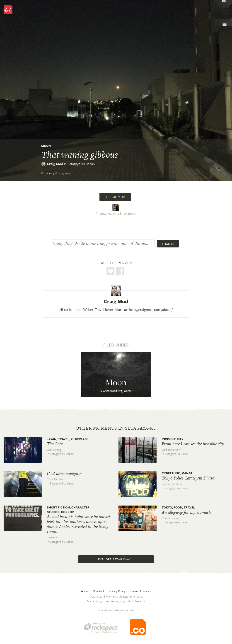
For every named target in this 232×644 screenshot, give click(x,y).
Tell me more (115, 197)
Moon (46, 146)
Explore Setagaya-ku (116, 559)
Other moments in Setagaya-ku (116, 428)
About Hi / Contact (93, 591)
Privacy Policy (117, 591)
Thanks (168, 244)
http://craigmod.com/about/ (151, 309)
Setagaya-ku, (81, 164)
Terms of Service (141, 591)
